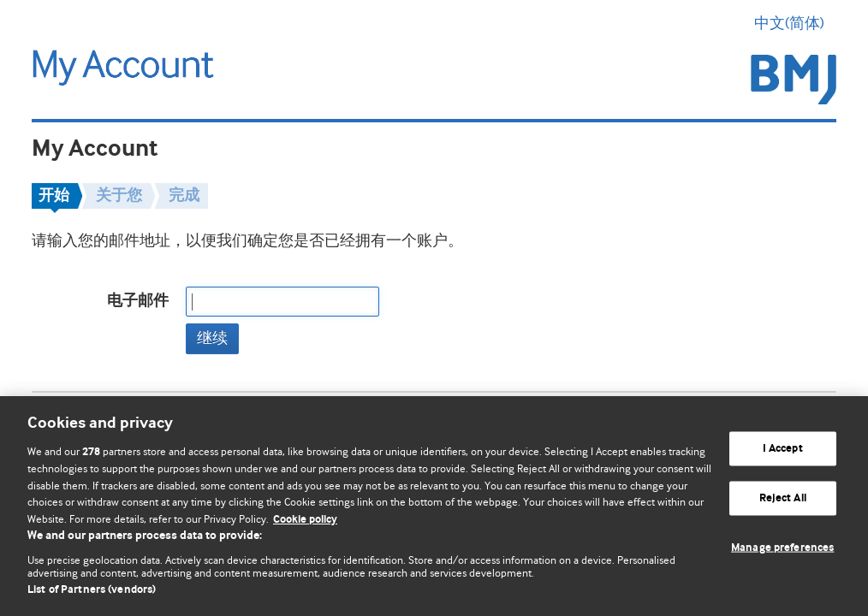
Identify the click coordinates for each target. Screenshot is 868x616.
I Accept (783, 449)
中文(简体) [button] (795, 23)
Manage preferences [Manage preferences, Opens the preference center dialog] (782, 547)
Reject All (783, 498)
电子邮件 (138, 301)
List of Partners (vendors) (92, 590)
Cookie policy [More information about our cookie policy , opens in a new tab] (305, 520)
